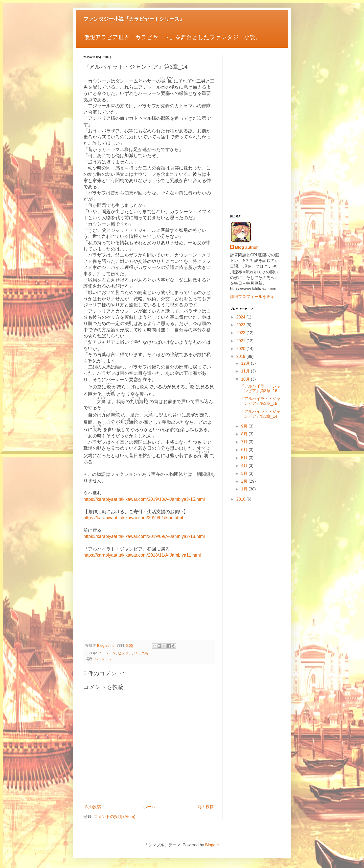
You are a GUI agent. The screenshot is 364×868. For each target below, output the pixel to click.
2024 (241, 317)
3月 (245, 473)
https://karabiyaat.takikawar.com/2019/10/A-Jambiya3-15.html (144, 499)
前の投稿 (206, 807)
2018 (241, 499)
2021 (241, 341)
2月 (245, 481)
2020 (241, 349)
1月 (245, 489)
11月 (246, 371)
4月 (245, 466)
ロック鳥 (141, 653)
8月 (245, 434)
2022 (241, 333)
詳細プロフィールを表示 (252, 297)
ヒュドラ (125, 653)
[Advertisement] (149, 600)
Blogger (212, 845)
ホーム (149, 807)
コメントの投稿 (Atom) (115, 817)
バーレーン (107, 653)
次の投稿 (93, 807)
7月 (245, 442)
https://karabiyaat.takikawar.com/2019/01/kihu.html (133, 518)
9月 (245, 426)
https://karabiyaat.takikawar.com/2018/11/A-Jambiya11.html (142, 555)
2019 (241, 356)
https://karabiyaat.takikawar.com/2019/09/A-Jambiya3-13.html (144, 536)
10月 (246, 379)
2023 (241, 325)
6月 (245, 450)
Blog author (246, 247)
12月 (246, 363)
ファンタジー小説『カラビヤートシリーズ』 (134, 19)
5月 (245, 458)
